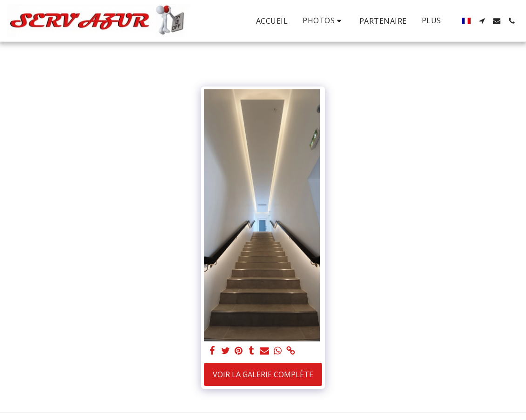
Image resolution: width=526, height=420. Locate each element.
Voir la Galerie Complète (263, 374)
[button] (324, 21)
